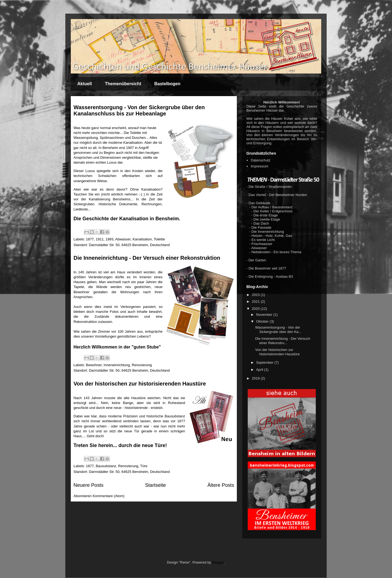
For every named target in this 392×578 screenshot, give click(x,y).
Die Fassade (261, 227)
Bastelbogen (167, 84)
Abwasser (123, 239)
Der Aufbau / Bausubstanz (272, 207)
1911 (100, 239)
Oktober (263, 321)
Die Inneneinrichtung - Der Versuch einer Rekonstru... (283, 341)
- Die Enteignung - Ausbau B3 (270, 276)
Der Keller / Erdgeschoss (273, 211)
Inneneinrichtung (117, 365)
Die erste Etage (266, 215)
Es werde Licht (263, 240)
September (265, 363)
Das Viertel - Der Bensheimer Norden (278, 195)
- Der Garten (256, 260)
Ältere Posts (221, 485)
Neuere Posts (88, 485)
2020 (256, 309)
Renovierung (142, 365)
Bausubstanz (106, 466)
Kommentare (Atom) (108, 496)
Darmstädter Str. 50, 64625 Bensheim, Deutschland (129, 245)
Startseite (156, 485)
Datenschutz (261, 160)
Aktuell (85, 84)
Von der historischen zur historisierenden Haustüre (140, 384)
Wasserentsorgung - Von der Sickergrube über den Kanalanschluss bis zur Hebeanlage (139, 110)
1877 (90, 239)
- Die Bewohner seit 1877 (266, 268)
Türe (144, 466)
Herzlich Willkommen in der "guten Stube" (117, 347)
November (265, 315)
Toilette (159, 239)
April (260, 370)
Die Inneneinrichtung (268, 232)
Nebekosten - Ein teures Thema (276, 252)
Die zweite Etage (267, 219)
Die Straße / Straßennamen (270, 187)
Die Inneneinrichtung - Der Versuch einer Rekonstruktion (147, 258)
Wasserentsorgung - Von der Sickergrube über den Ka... (278, 330)
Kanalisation (142, 239)
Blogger (218, 562)
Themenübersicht (123, 84)
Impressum (259, 166)
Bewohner (94, 365)
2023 (256, 295)
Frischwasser (262, 244)
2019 (256, 378)
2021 (256, 302)
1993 (110, 239)
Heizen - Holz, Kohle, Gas (272, 236)
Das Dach (261, 223)
